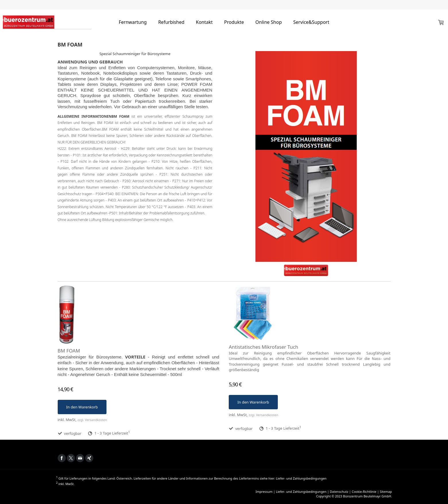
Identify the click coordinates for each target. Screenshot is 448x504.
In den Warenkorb (82, 407)
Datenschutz (339, 492)
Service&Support (311, 22)
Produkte (234, 22)
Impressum (264, 492)
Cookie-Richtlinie (364, 492)
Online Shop (269, 22)
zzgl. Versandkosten (92, 420)
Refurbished (171, 22)
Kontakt (204, 22)
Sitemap (386, 492)
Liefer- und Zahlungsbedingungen (301, 478)
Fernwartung (133, 22)
